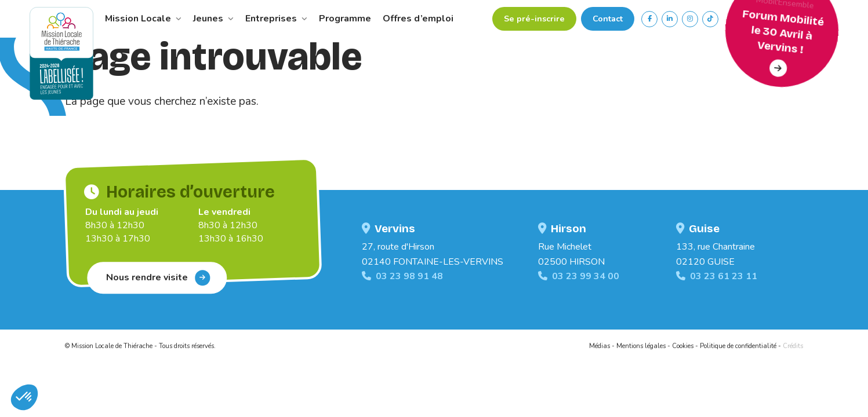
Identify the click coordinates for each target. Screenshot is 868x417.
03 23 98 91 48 (402, 276)
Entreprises (276, 19)
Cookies (683, 346)
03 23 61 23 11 (717, 276)
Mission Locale (143, 19)
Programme (345, 19)
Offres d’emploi (418, 19)
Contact (608, 19)
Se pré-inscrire (534, 19)
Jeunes (213, 19)
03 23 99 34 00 (579, 276)
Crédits (793, 346)
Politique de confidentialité (738, 346)
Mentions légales (641, 346)
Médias (600, 346)
